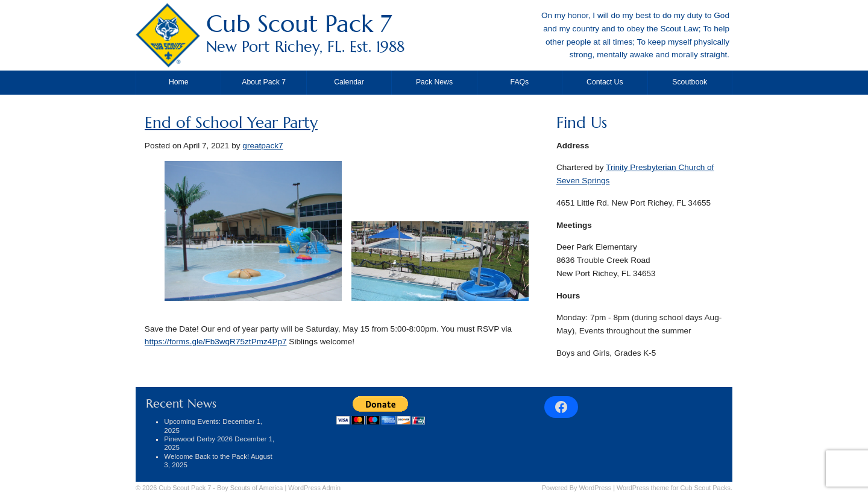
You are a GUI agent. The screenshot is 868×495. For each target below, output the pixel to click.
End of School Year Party (231, 123)
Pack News (434, 82)
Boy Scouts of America (250, 488)
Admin (314, 488)
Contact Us (605, 82)
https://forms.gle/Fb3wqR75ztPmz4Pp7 (216, 342)
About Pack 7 (264, 82)
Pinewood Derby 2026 (198, 439)
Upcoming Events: (192, 421)
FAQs (520, 82)
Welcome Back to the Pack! (206, 456)
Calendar (349, 82)
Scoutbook (690, 82)
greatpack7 (263, 146)
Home (179, 82)
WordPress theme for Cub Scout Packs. (675, 488)
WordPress (596, 488)
